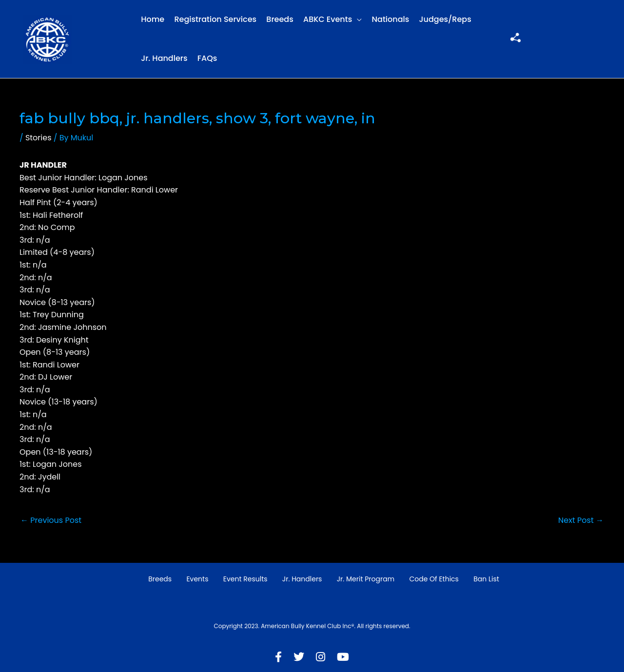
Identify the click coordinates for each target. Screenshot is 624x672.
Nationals (391, 19)
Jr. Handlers (164, 58)
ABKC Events (328, 19)
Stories (39, 138)
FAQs (207, 58)
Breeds (280, 19)
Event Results (245, 579)
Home (153, 19)
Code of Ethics (434, 579)
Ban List (486, 579)
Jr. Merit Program (366, 579)
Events (197, 579)
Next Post (581, 520)
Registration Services (215, 19)
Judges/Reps (445, 19)
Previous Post (51, 520)
